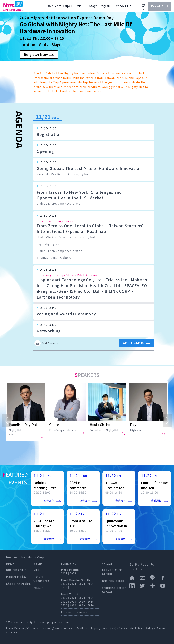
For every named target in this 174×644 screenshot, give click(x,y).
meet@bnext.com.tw (59, 628)
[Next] (167, 421)
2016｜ (74, 605)
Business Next (16, 570)
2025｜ (65, 584)
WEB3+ (38, 588)
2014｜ (92, 605)
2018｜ (92, 602)
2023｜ (74, 573)
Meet (37, 570)
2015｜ (83, 605)
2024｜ (65, 573)
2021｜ (65, 587)
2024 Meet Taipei (59, 6)
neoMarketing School (112, 572)
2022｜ (92, 584)
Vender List (124, 6)
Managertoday (16, 577)
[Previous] (7, 421)
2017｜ (65, 605)
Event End (159, 6)
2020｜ (74, 602)
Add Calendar (47, 343)
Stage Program (100, 6)
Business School (114, 581)
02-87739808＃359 (114, 628)
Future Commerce (41, 579)
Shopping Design (18, 584)
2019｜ (83, 602)
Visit (80, 6)
